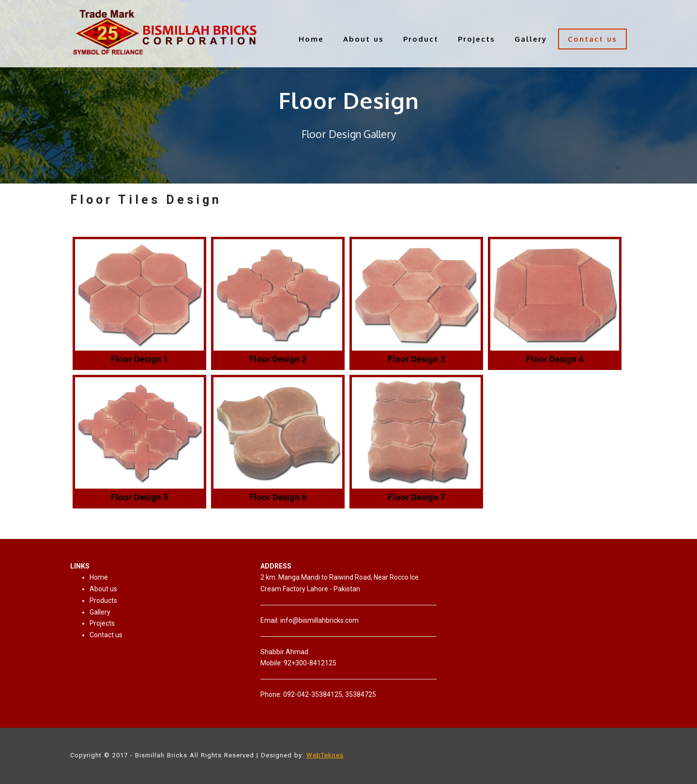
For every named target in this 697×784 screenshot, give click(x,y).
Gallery (531, 39)
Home (311, 39)
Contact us (592, 39)
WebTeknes (325, 755)
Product (421, 39)
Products (103, 600)
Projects (477, 39)
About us (364, 39)
